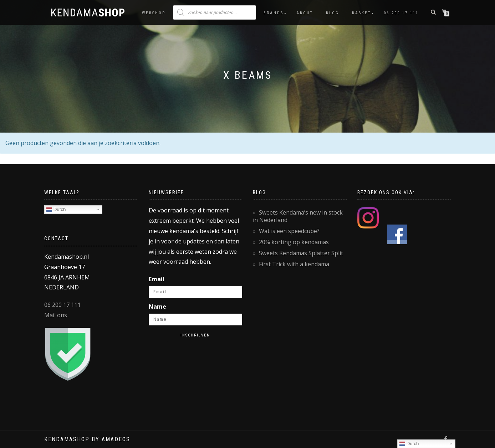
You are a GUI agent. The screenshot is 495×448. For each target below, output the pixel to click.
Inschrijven (195, 335)
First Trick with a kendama (294, 264)
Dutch (56, 210)
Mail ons (56, 315)
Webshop (154, 13)
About (305, 13)
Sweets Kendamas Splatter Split (301, 253)
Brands (274, 13)
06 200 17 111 (401, 13)
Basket (361, 13)
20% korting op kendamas (294, 242)
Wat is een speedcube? (289, 231)
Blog (333, 13)
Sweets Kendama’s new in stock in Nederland (298, 216)
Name (157, 307)
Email (157, 279)
